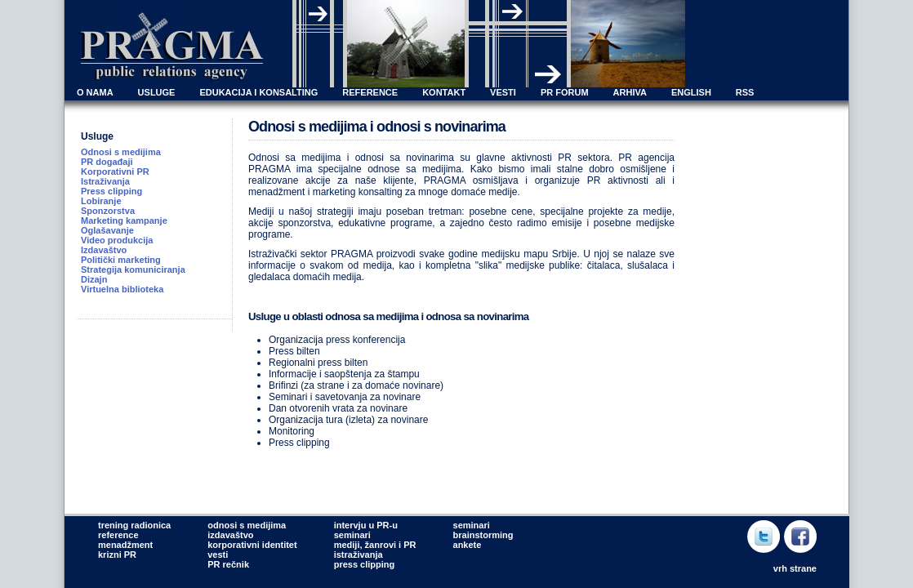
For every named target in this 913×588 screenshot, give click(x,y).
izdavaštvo (230, 535)
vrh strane (795, 568)
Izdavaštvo (104, 250)
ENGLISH (691, 92)
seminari (352, 535)
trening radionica (134, 525)
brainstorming (483, 535)
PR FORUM (565, 92)
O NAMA (95, 92)
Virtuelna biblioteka (122, 289)
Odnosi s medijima (121, 152)
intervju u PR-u (366, 525)
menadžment (125, 545)
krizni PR (117, 555)
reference (118, 535)
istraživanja (359, 555)
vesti (218, 555)
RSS (745, 92)
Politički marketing (121, 260)
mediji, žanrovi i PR (375, 545)
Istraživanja (105, 181)
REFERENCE (370, 92)
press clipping (365, 564)
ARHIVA (630, 92)
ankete (468, 545)
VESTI (503, 92)
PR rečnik (228, 564)
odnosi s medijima (247, 525)
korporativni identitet (252, 545)
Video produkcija (117, 240)
